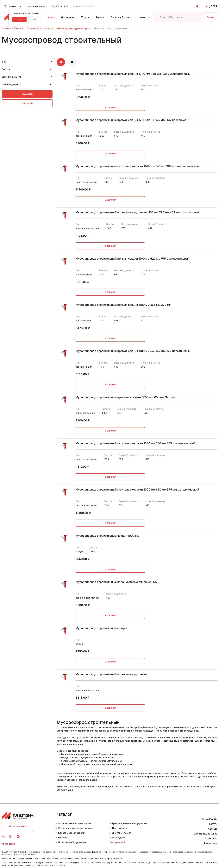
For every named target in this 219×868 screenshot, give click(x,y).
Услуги (85, 17)
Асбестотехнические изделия (75, 823)
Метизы (63, 838)
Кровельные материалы (72, 833)
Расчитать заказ (18, 826)
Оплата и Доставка (121, 17)
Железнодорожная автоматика (76, 828)
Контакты (144, 17)
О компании (68, 17)
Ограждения (119, 838)
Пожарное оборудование (72, 842)
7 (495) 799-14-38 (59, 6)
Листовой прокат (122, 833)
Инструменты (120, 828)
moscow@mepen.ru (37, 6)
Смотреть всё (117, 842)
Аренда (100, 17)
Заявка (211, 17)
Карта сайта (8, 844)
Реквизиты (211, 843)
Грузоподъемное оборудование (130, 823)
